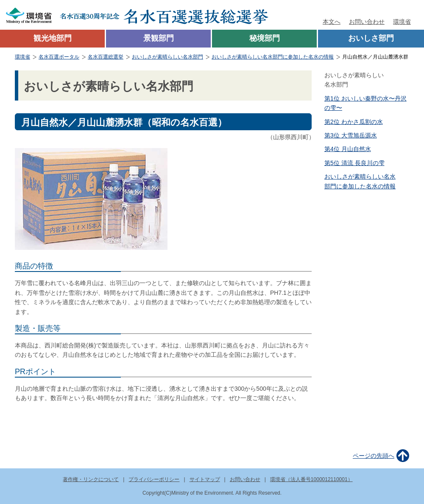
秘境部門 (265, 38)
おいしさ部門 (371, 38)
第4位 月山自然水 (348, 149)
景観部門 (159, 38)
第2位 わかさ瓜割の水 (354, 122)
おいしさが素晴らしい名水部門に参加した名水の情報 (273, 57)
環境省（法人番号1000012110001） (311, 479)
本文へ (332, 22)
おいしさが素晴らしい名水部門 (167, 57)
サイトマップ (205, 479)
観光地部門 (53, 38)
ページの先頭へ (374, 456)
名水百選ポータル (59, 57)
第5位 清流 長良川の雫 (354, 163)
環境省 (402, 22)
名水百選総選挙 (106, 57)
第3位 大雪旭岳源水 (351, 135)
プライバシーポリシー (154, 479)
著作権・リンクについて (91, 479)
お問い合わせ (367, 22)
